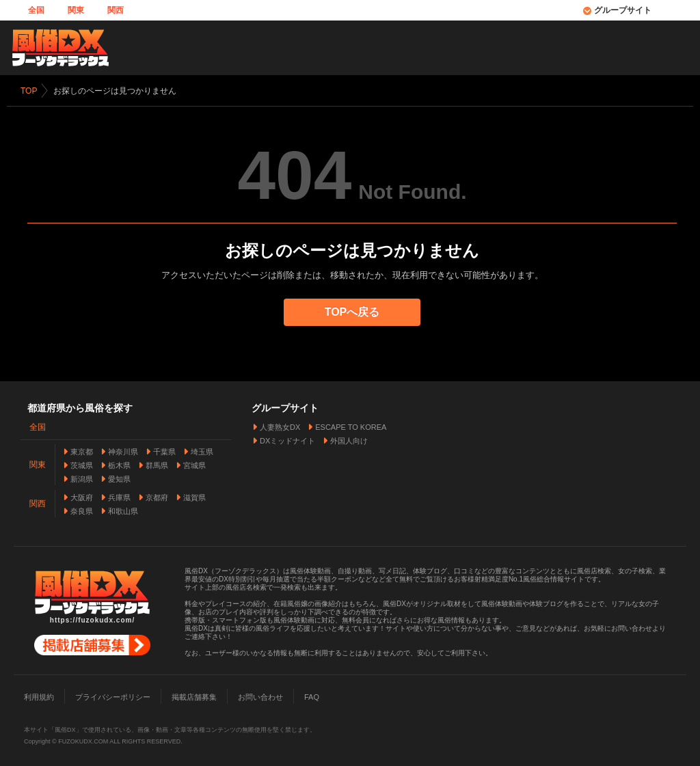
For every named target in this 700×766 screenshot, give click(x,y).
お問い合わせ (260, 696)
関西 (116, 10)
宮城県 (194, 465)
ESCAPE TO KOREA (351, 426)
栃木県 (119, 465)
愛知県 (119, 478)
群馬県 (157, 465)
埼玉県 (202, 451)
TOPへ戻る (352, 312)
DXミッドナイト (287, 440)
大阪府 (82, 497)
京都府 (157, 497)
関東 (76, 10)
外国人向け (349, 440)
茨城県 (82, 465)
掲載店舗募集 (194, 696)
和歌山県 (123, 510)
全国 (36, 10)
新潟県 (82, 478)
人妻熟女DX (280, 426)
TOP (29, 91)
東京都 (82, 451)
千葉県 (164, 451)
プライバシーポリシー (113, 696)
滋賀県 (194, 497)
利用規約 (39, 696)
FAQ (312, 696)
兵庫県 (119, 497)
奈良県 (82, 510)
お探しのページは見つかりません (115, 91)
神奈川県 (123, 451)
